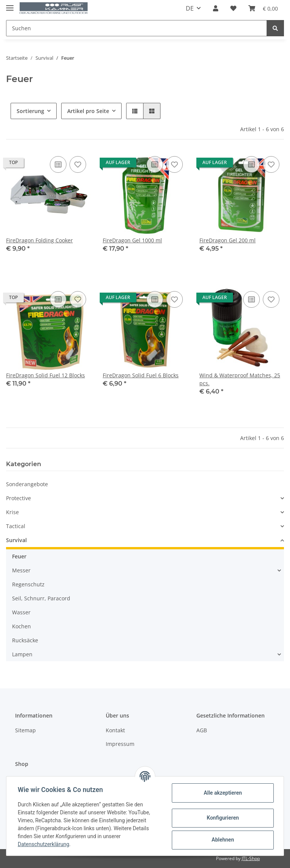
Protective (19, 498)
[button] (216, 8)
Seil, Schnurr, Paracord (41, 598)
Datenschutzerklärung (44, 844)
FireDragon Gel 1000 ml (132, 240)
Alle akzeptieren (222, 793)
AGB (202, 730)
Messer (21, 570)
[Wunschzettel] (233, 8)
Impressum (120, 744)
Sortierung (30, 111)
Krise (12, 512)
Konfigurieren (222, 818)
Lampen (22, 654)
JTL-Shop (251, 858)
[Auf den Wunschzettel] (78, 164)
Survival (16, 540)
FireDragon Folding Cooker (39, 240)
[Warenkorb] (263, 8)
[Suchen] (137, 28)
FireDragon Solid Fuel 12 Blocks (46, 375)
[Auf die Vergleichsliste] (58, 164)
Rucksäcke (25, 640)
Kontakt (115, 730)
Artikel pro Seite (88, 111)
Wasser (21, 612)
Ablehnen (222, 840)
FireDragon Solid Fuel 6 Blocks (141, 375)
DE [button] (190, 8)
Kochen (22, 626)
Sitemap (25, 730)
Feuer (19, 556)
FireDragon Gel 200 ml (228, 240)
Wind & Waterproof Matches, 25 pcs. (240, 379)
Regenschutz (28, 584)
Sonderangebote (27, 484)
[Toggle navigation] (10, 5)
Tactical (16, 526)
